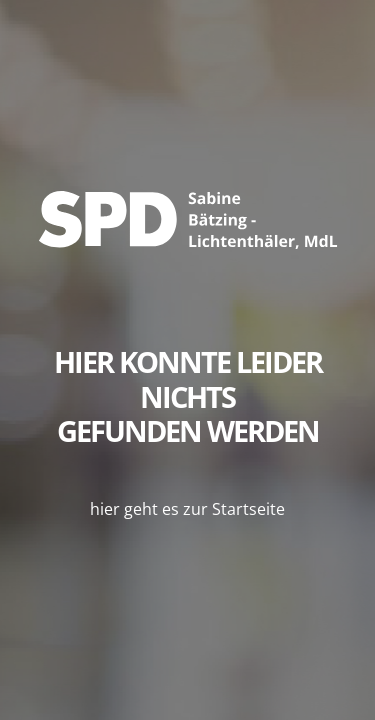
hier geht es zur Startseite (187, 509)
